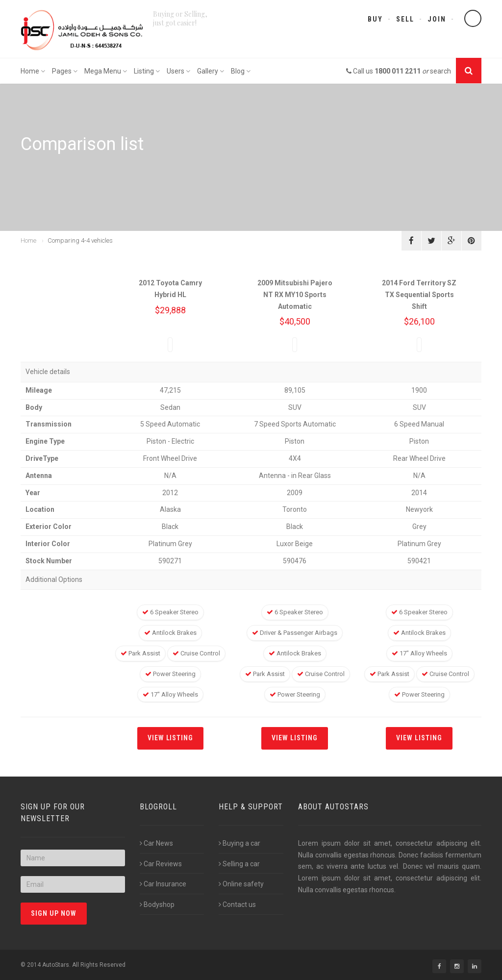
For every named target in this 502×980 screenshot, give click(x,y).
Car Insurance (163, 884)
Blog (241, 71)
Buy (375, 19)
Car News (156, 843)
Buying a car (239, 843)
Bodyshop (157, 905)
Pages (65, 71)
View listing (171, 738)
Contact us (237, 905)
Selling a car (239, 864)
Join (437, 19)
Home (33, 71)
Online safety (241, 884)
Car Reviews (161, 864)
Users (178, 71)
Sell (405, 19)
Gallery (211, 71)
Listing (147, 71)
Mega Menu (106, 71)
